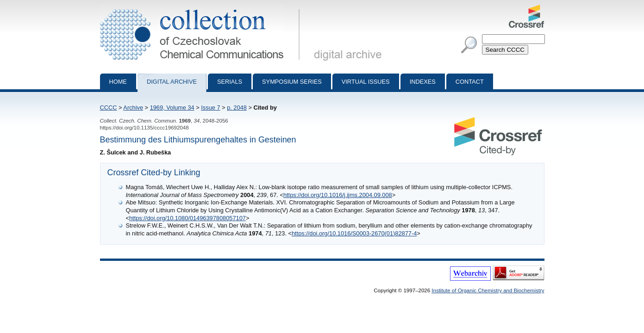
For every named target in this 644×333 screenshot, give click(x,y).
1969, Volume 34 (172, 108)
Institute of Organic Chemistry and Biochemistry (488, 290)
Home (118, 82)
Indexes (423, 82)
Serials (230, 82)
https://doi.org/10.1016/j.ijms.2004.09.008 (338, 195)
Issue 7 (210, 108)
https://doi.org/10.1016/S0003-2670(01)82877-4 (354, 233)
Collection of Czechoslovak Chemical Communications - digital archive (202, 8)
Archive (133, 108)
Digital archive (172, 82)
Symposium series (292, 82)
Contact (470, 82)
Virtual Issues (366, 82)
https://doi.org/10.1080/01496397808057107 (188, 218)
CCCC (109, 108)
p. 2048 (237, 108)
